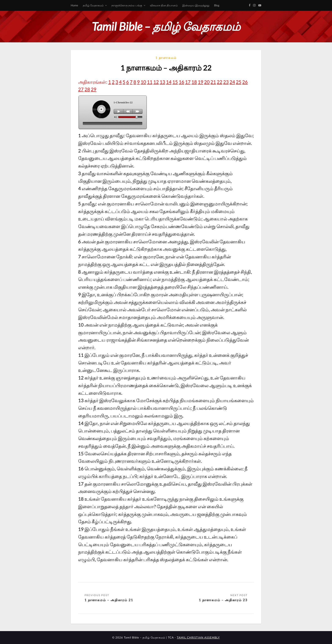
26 (245, 82)
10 (143, 82)
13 (162, 82)
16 (181, 82)
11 (150, 82)
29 (94, 89)
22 (220, 82)
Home (74, 5)
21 (213, 82)
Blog (217, 5)
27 (81, 89)
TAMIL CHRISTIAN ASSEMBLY (198, 637)
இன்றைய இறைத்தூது (196, 5)
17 (188, 82)
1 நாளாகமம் (166, 58)
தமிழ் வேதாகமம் (93, 5)
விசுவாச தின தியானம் (164, 5)
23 (226, 82)
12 (156, 82)
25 (239, 82)
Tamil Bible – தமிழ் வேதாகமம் (166, 26)
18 (194, 82)
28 (87, 89)
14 (169, 82)
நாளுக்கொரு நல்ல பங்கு (127, 5)
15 (175, 82)
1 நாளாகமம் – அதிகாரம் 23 (223, 600)
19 (201, 82)
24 (232, 82)
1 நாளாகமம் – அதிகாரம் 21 (109, 600)
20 (207, 82)
